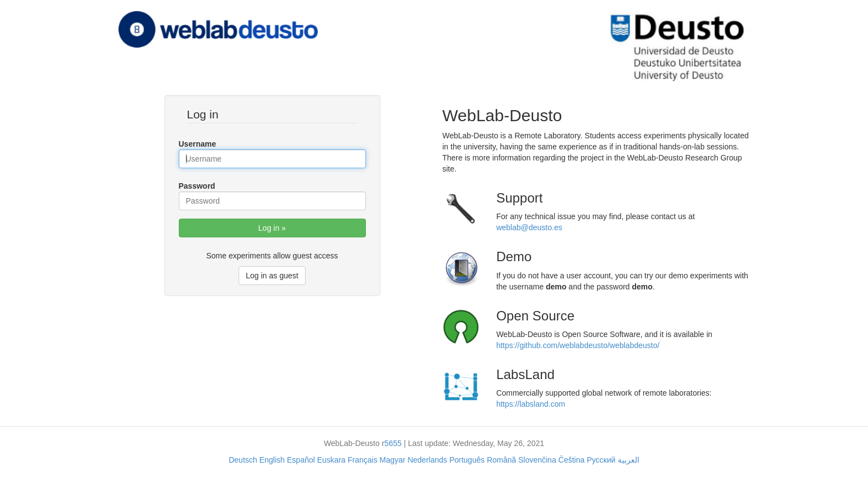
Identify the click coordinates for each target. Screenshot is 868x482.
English (272, 460)
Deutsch (243, 460)
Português (467, 460)
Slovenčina (537, 460)
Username (198, 144)
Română (501, 460)
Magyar (393, 460)
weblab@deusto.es (529, 227)
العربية (629, 460)
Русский (601, 460)
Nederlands (427, 460)
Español (301, 460)
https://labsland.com (531, 404)
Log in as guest (272, 276)
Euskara (331, 460)
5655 (393, 443)
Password (197, 186)
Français (363, 460)
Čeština (572, 460)
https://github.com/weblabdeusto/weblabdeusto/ (578, 345)
